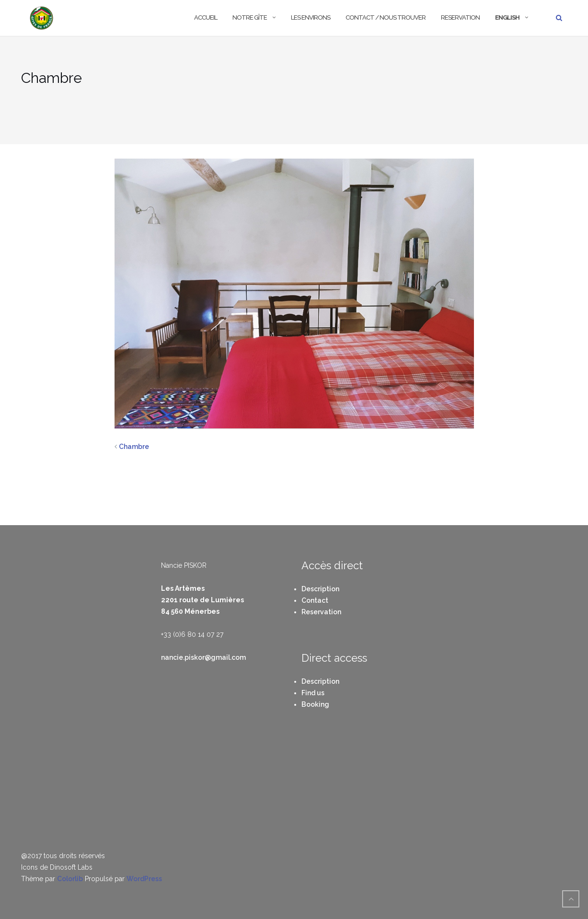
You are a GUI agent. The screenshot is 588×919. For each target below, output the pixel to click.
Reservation (460, 17)
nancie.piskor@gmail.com (203, 657)
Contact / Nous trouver (386, 17)
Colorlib (70, 879)
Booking (315, 704)
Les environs (311, 17)
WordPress (144, 879)
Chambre (134, 447)
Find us (313, 693)
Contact (315, 600)
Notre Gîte (250, 17)
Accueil (206, 17)
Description (320, 589)
